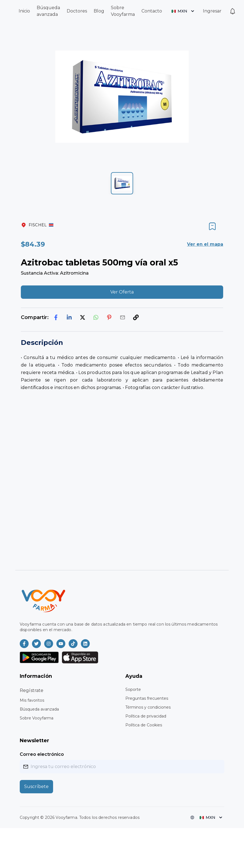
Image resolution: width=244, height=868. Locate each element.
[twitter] (83, 317)
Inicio (24, 11)
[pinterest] (109, 317)
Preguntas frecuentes (147, 698)
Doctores (77, 11)
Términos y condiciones (148, 707)
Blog (99, 11)
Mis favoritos (32, 700)
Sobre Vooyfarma (37, 718)
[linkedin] (69, 317)
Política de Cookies (144, 725)
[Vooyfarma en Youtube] (61, 644)
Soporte (133, 689)
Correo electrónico (42, 754)
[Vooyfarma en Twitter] (36, 644)
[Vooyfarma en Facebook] (24, 644)
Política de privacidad (146, 716)
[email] (123, 317)
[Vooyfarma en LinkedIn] (85, 644)
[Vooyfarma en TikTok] (73, 644)
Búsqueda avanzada (39, 709)
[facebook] (56, 317)
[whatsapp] (96, 317)
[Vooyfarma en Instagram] (49, 644)
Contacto (152, 11)
